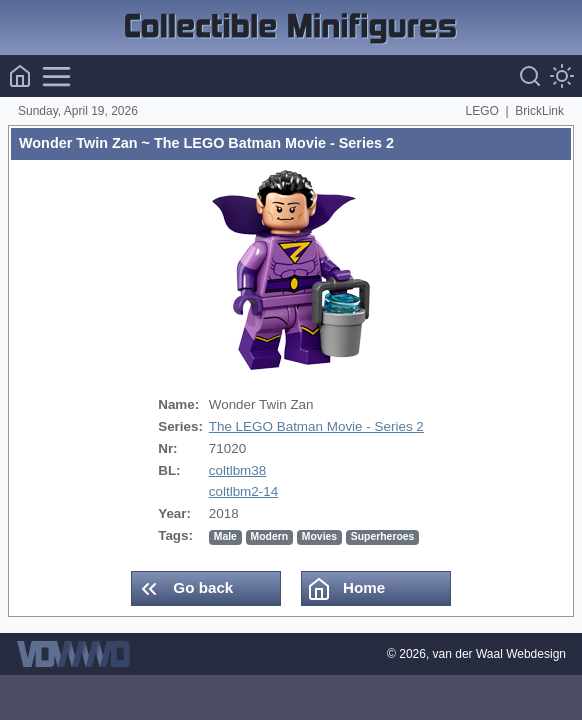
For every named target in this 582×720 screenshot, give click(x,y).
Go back (185, 589)
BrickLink (539, 111)
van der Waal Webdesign (499, 654)
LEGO (482, 111)
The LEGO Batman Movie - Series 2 (316, 426)
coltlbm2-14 (243, 491)
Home (346, 589)
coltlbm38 (238, 470)
